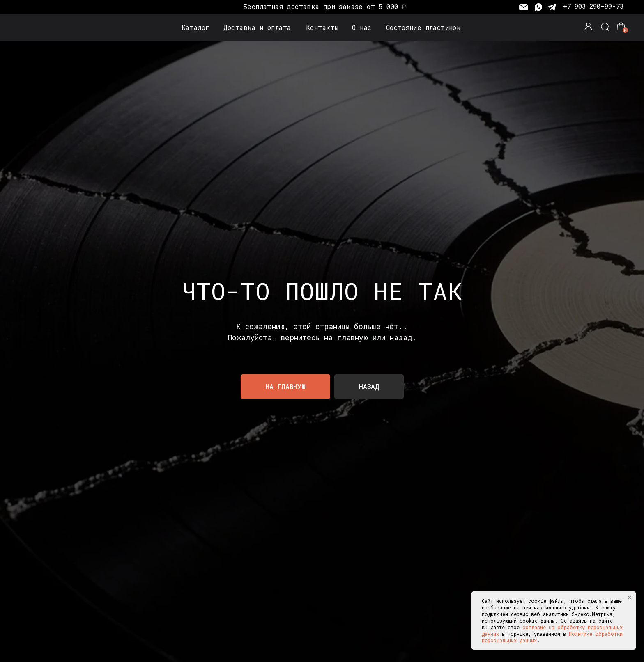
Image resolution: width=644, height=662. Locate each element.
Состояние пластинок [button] (423, 27)
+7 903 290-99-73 (593, 6)
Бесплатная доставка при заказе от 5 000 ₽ (324, 7)
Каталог (196, 27)
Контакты (322, 27)
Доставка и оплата (257, 27)
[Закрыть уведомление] (630, 598)
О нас (362, 27)
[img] (39, 28)
